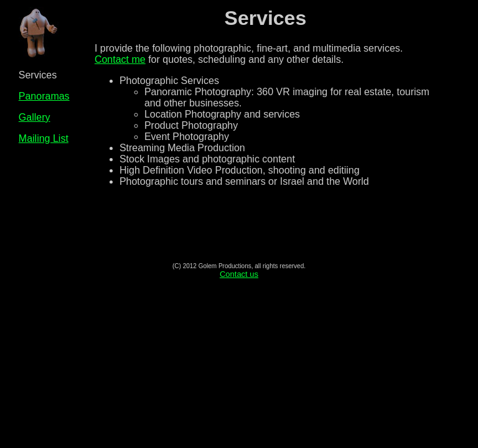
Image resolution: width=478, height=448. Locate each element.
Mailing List (44, 138)
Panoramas (44, 96)
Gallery (35, 117)
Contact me (120, 59)
